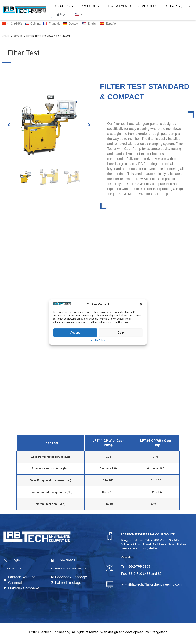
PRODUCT (90, 6)
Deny (121, 333)
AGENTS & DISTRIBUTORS (69, 568)
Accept (75, 333)
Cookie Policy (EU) (177, 6)
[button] (141, 304)
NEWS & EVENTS (119, 6)
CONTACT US (148, 6)
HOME (5, 36)
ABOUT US (64, 6)
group (18, 36)
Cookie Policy (98, 340)
